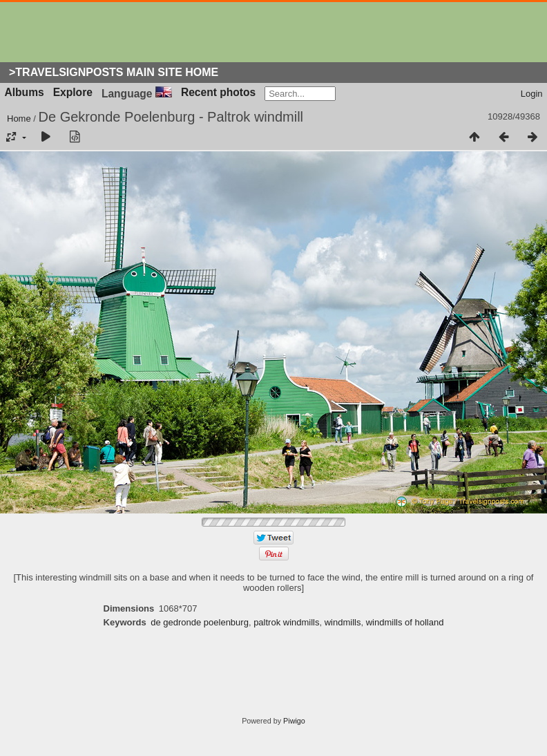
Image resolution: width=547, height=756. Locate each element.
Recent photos (218, 92)
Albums (25, 92)
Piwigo (294, 721)
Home (19, 119)
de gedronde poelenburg (200, 622)
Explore (73, 92)
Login (532, 94)
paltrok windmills (286, 622)
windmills (343, 622)
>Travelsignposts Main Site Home (114, 72)
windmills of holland (405, 622)
